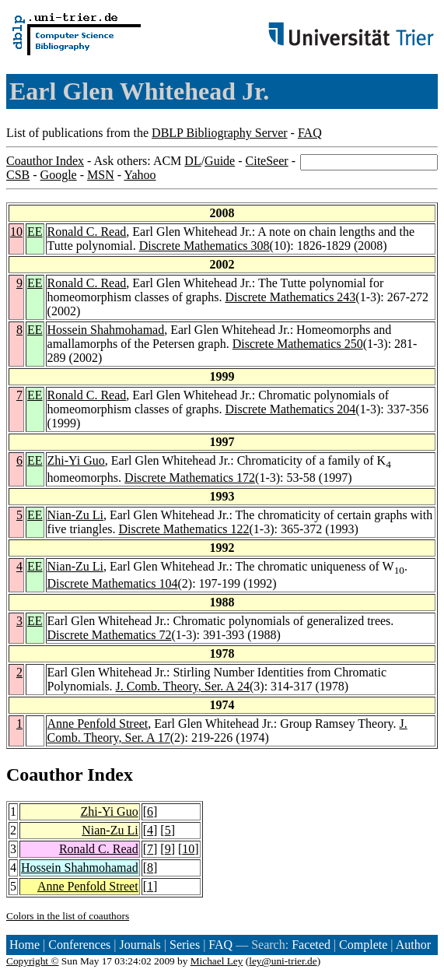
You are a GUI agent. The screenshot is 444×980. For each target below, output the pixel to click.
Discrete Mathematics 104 (113, 583)
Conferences (79, 945)
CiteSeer (267, 161)
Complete (363, 945)
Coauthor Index (45, 161)
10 (16, 232)
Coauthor (44, 775)
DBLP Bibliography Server (220, 133)
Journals (140, 945)
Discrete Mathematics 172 (190, 478)
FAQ (310, 133)
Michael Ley (217, 961)
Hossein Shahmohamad (106, 330)
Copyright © (33, 961)
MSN (101, 175)
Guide (220, 161)
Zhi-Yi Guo (76, 460)
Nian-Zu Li (75, 515)
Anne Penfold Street (98, 724)
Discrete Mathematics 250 (298, 344)
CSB (18, 175)
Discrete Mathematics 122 (184, 529)
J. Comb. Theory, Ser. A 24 (183, 686)
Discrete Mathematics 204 (290, 409)
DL (192, 161)
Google (59, 175)
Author (413, 945)
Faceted (311, 945)
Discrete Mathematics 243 (290, 297)
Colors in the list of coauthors (68, 916)
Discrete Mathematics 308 (205, 246)
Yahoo (140, 175)
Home (24, 945)
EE (35, 232)
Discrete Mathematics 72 (110, 635)
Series (185, 945)
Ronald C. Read (87, 232)
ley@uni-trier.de (283, 961)
